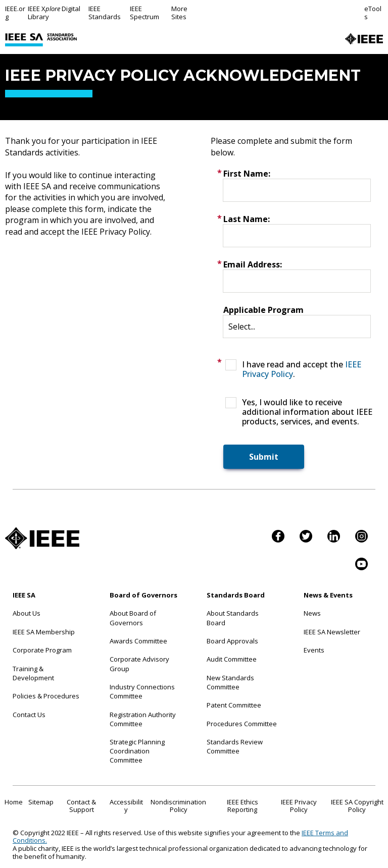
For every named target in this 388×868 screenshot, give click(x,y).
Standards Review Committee (235, 746)
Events (314, 650)
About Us (27, 613)
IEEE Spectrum (144, 13)
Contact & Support (81, 806)
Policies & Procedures (46, 696)
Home (14, 802)
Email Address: (253, 264)
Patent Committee (234, 705)
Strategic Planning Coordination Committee (137, 751)
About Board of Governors (133, 618)
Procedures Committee (242, 724)
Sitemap (41, 802)
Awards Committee (138, 641)
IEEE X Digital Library (54, 13)
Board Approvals (232, 641)
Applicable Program (263, 310)
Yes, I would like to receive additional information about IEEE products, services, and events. (307, 412)
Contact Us (29, 715)
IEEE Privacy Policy (299, 806)
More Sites (179, 13)
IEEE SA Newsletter (332, 632)
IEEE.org (15, 13)
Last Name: (247, 219)
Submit (264, 457)
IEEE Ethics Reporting (243, 806)
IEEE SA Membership (44, 632)
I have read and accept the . (302, 369)
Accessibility (126, 806)
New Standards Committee (230, 682)
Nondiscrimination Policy (178, 806)
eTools (373, 13)
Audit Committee (232, 659)
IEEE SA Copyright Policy (357, 806)
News (312, 613)
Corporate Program (42, 650)
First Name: (247, 174)
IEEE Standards (105, 13)
